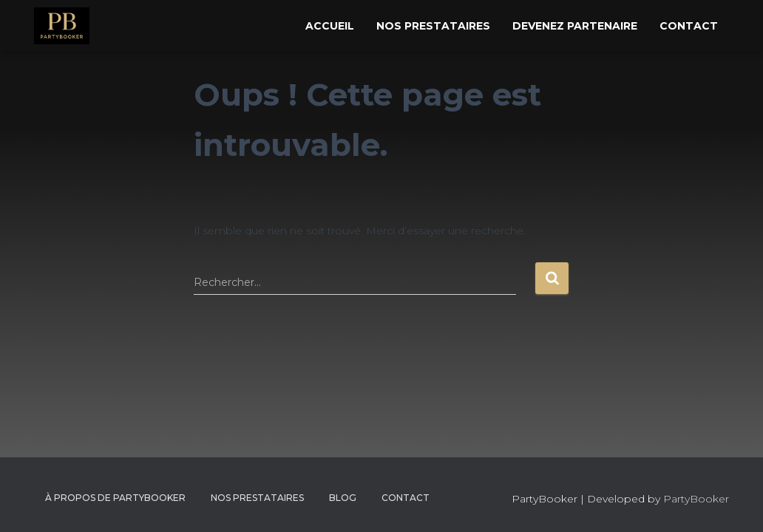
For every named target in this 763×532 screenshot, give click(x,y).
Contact (689, 26)
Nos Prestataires (433, 26)
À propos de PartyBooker (115, 498)
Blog (343, 498)
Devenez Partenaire (575, 26)
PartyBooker (696, 499)
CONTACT (406, 498)
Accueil (330, 26)
